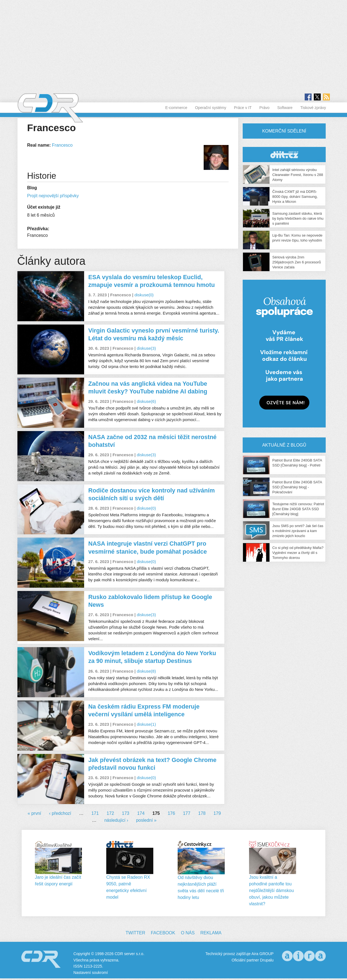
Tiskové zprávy (313, 108)
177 (187, 813)
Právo (264, 108)
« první (34, 813)
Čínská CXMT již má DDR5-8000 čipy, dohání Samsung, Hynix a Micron (295, 197)
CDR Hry (284, 155)
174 (141, 813)
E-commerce (176, 108)
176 (171, 813)
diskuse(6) (146, 401)
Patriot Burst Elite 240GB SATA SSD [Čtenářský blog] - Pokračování (297, 487)
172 (110, 813)
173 (126, 813)
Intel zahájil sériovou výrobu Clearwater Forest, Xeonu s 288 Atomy (298, 175)
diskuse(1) (146, 724)
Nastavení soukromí (91, 973)
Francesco (62, 145)
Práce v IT (243, 108)
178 (202, 813)
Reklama (211, 933)
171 (95, 813)
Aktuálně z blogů (284, 445)
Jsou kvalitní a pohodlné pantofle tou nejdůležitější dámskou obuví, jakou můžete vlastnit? (271, 890)
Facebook (163, 933)
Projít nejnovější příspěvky (53, 196)
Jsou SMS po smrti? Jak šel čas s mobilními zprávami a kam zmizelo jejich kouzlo (298, 531)
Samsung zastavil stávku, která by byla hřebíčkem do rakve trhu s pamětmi (298, 218)
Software (285, 108)
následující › (116, 820)
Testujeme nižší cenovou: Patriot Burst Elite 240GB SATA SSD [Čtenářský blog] (298, 509)
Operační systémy (211, 108)
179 (217, 813)
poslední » (146, 820)
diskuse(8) (146, 671)
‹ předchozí (60, 813)
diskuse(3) (146, 348)
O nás (188, 933)
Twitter (135, 933)
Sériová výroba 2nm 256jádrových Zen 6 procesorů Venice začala (297, 262)
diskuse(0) (144, 295)
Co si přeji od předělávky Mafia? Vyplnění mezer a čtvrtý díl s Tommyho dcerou (298, 553)
